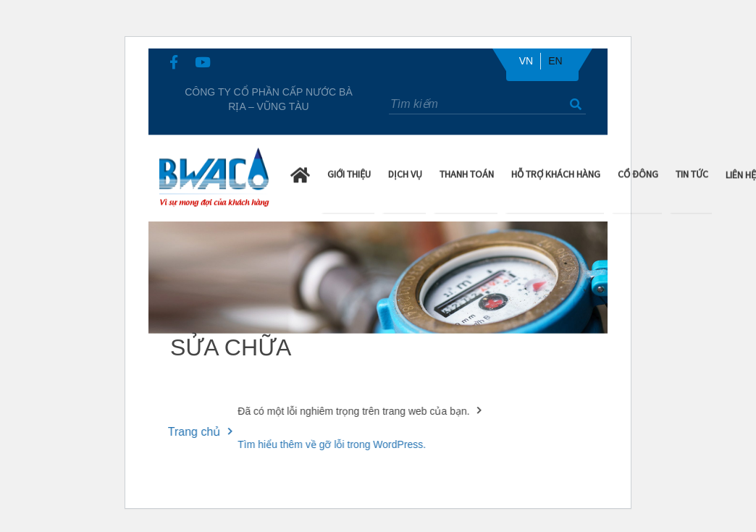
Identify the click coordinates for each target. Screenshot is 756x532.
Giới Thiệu (349, 173)
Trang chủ (190, 432)
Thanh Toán (467, 173)
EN (555, 61)
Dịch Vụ (405, 173)
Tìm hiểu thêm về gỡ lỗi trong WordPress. (327, 444)
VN (526, 61)
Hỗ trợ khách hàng (556, 173)
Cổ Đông (638, 173)
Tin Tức (692, 173)
